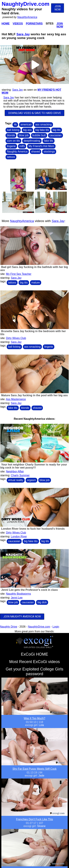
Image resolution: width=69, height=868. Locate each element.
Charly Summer (20, 475)
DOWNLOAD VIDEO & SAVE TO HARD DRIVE (35, 113)
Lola (41, 725)
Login (56, 627)
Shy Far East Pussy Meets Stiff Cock (34, 769)
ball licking (13, 130)
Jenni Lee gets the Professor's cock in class (30, 590)
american (26, 125)
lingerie (11, 146)
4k (15, 125)
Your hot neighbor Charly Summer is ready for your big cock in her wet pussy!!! (34, 466)
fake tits (49, 141)
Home (6, 24)
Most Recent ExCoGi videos (34, 662)
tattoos (11, 157)
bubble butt (39, 135)
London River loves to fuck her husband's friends (33, 529)
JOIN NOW (58, 8)
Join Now (60, 25)
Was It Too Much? (34, 718)
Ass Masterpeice (16, 399)
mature (36, 283)
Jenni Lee (17, 598)
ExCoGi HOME (34, 654)
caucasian (56, 135)
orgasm (31, 480)
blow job (24, 135)
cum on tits (13, 141)
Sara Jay (23, 34)
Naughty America (17, 152)
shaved (36, 152)
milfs (22, 146)
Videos (18, 24)
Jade (41, 776)
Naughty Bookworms (19, 594)
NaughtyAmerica (27, 17)
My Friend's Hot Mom (41, 146)
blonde (11, 135)
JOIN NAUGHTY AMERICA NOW (22, 617)
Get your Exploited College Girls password (34, 671)
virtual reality (16, 480)
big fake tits (42, 130)
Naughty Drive (9, 627)
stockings (49, 152)
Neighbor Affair (15, 471)
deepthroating (32, 141)
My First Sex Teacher (19, 274)
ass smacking (43, 125)
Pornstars (34, 24)
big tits (57, 130)
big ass (27, 130)
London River (19, 536)
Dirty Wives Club (16, 338)
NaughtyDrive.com (26, 4)
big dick (42, 602)
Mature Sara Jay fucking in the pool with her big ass (34, 395)
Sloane (41, 826)
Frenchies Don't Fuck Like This (34, 819)
